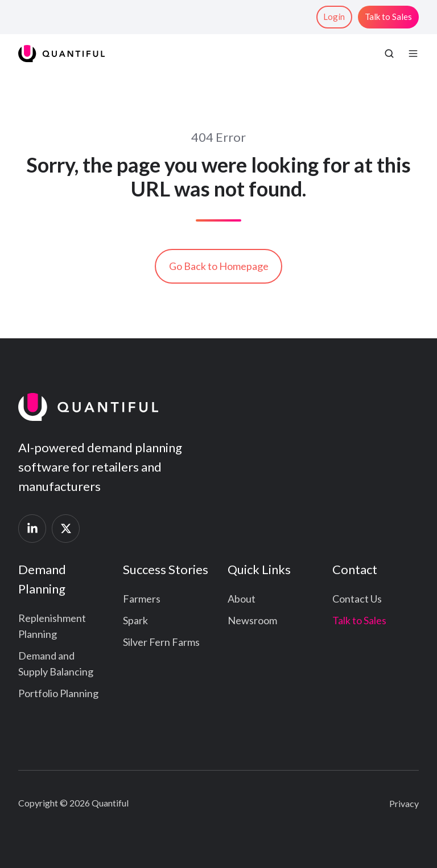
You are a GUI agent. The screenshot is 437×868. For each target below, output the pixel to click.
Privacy (404, 803)
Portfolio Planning (58, 693)
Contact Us (357, 599)
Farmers (142, 599)
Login (334, 17)
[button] (389, 54)
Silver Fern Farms (161, 642)
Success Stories (166, 569)
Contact (355, 569)
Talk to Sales (388, 17)
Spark (135, 620)
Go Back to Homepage (219, 266)
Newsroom (252, 620)
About (242, 599)
